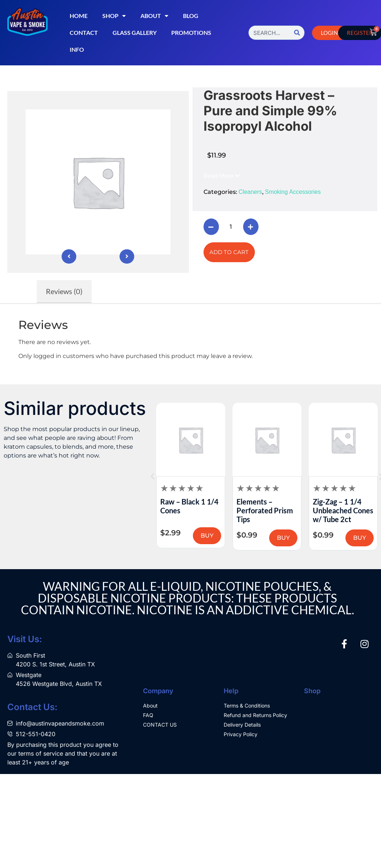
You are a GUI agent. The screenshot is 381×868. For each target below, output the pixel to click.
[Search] (297, 33)
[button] (222, 176)
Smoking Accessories (293, 192)
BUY (164, 538)
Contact (84, 32)
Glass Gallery (135, 32)
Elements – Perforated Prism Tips (298, 510)
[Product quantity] (231, 227)
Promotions (191, 32)
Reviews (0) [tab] (64, 291)
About (154, 16)
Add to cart (229, 252)
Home (79, 16)
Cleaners (250, 192)
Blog (191, 16)
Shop (114, 16)
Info (77, 49)
